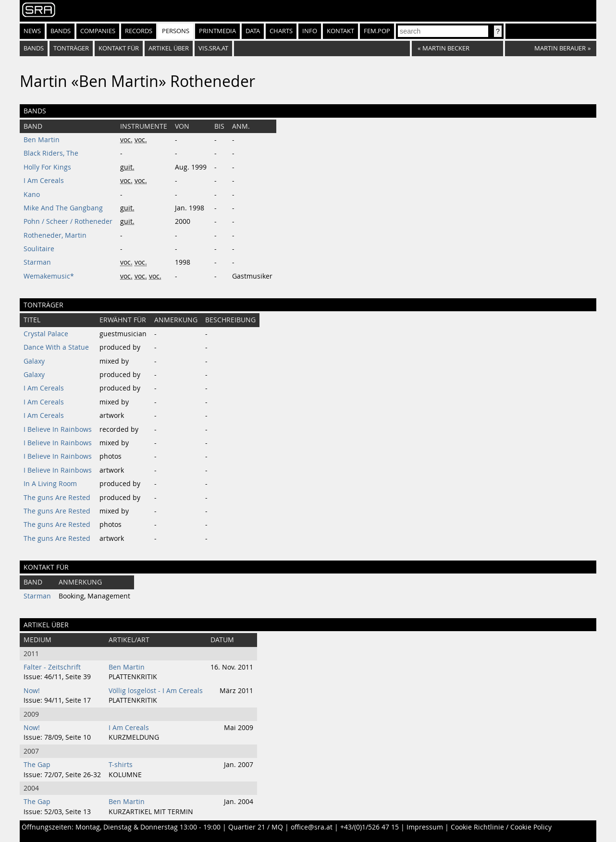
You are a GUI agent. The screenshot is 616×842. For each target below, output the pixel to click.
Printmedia (217, 31)
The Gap (37, 765)
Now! (32, 691)
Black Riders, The (51, 153)
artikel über (169, 48)
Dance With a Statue (56, 347)
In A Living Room (50, 484)
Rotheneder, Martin (55, 235)
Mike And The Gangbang (63, 208)
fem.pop (377, 31)
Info (310, 31)
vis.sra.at (213, 48)
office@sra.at (312, 827)
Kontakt (340, 31)
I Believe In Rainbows (58, 429)
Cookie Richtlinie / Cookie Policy (501, 827)
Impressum (425, 827)
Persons (176, 31)
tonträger (71, 48)
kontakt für (119, 48)
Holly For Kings (47, 167)
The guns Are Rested (57, 498)
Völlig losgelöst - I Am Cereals (156, 691)
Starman (37, 262)
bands (34, 48)
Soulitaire (39, 249)
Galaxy (34, 361)
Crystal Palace (46, 334)
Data (253, 31)
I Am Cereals (44, 181)
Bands (61, 31)
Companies (98, 31)
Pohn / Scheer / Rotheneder (68, 221)
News (32, 31)
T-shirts (121, 765)
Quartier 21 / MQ (256, 827)
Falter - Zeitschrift (52, 667)
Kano (32, 195)
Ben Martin (42, 140)
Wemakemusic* (49, 276)
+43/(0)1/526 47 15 (370, 827)
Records (139, 31)
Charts (281, 31)
